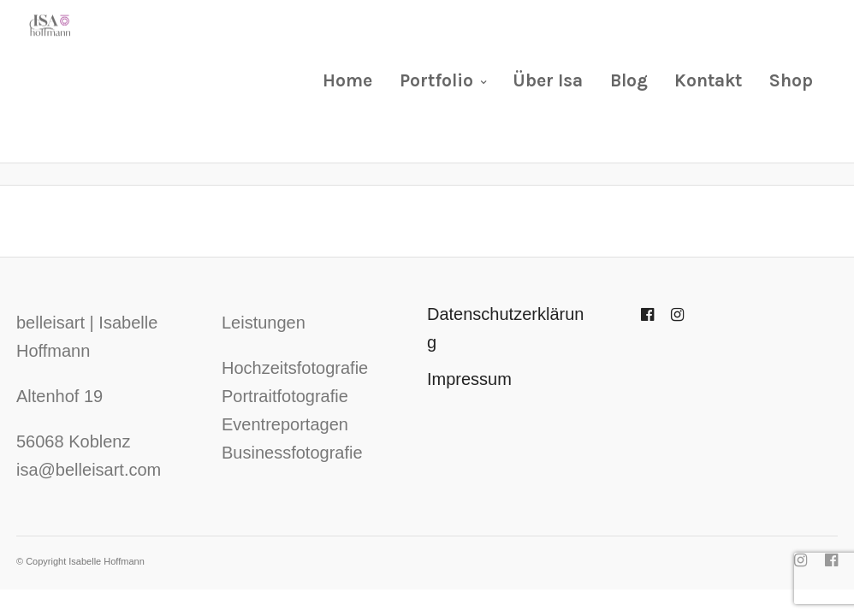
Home (347, 80)
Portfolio (436, 80)
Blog (629, 80)
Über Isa (548, 80)
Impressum (469, 379)
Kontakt (708, 80)
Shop (791, 80)
